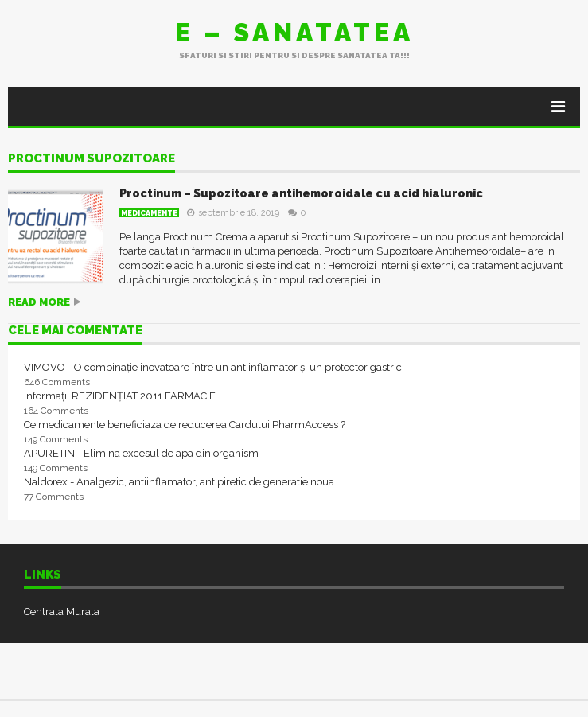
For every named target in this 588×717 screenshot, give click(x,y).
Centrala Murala (62, 612)
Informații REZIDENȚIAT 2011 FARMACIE (120, 396)
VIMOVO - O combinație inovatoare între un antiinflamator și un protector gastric (213, 367)
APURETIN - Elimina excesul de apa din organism (141, 453)
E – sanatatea (294, 32)
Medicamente (149, 213)
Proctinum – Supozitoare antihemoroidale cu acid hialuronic (301, 193)
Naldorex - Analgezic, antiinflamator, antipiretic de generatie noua (179, 482)
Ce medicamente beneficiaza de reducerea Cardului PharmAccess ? (185, 425)
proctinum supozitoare (92, 159)
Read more (39, 302)
